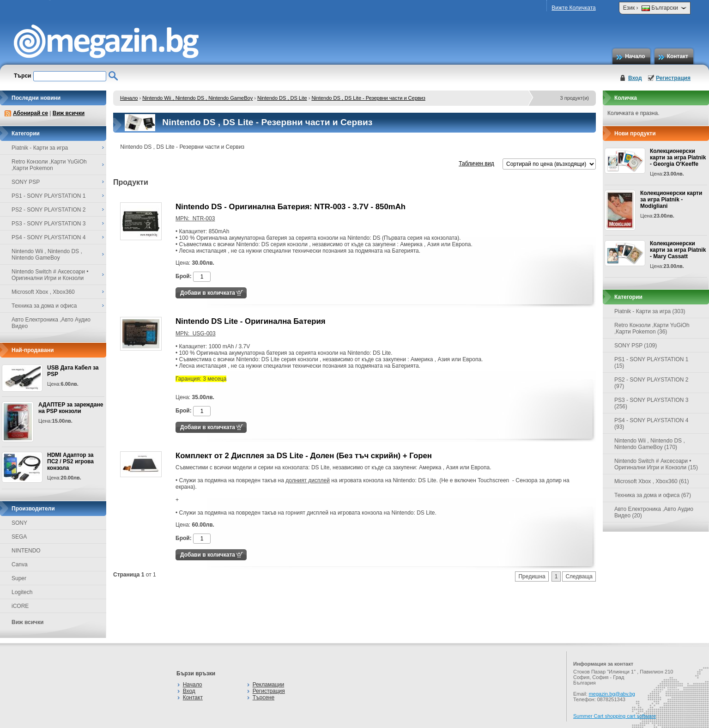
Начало (635, 56)
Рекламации (268, 685)
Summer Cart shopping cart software (615, 716)
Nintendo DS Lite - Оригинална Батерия (251, 321)
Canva (20, 564)
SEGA (19, 537)
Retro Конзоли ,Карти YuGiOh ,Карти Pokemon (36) (652, 328)
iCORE (20, 606)
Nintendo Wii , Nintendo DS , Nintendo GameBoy (197, 98)
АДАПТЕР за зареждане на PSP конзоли (71, 408)
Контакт (678, 56)
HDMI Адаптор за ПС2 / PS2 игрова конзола (70, 461)
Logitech (22, 592)
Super (19, 578)
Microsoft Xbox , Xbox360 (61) (651, 481)
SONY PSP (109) (636, 346)
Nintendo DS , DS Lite (282, 98)
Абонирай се (30, 113)
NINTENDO (26, 551)
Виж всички (69, 113)
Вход (635, 78)
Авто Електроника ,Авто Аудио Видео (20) (654, 512)
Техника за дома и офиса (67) (653, 495)
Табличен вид (476, 164)
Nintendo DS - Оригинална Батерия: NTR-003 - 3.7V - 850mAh (291, 207)
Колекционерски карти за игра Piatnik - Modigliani (671, 200)
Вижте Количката (573, 8)
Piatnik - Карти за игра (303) (650, 311)
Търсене (264, 698)
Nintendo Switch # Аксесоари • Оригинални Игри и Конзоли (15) (656, 464)
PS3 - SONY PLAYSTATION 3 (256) (651, 403)
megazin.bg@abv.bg (612, 694)
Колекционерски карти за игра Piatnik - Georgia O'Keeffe (678, 158)
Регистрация (673, 78)
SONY (19, 523)
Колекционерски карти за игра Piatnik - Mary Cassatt (678, 250)
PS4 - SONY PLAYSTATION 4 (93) (651, 424)
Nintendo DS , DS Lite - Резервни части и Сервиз (368, 98)
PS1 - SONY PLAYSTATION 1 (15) (651, 363)
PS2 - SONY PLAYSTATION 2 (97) (651, 383)
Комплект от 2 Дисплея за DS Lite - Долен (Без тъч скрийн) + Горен (304, 456)
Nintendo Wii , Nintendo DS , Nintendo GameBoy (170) (650, 444)
